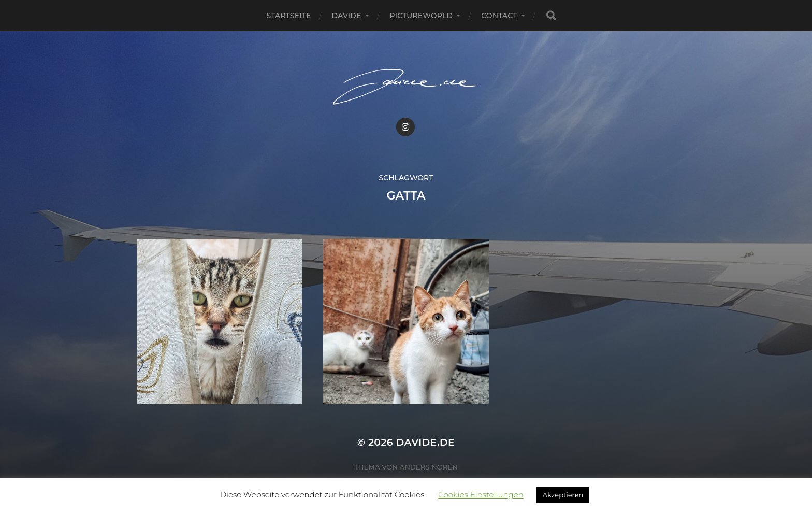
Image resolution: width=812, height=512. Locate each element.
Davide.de (425, 442)
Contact (499, 16)
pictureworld (422, 16)
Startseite (288, 16)
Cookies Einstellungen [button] (481, 495)
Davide (347, 16)
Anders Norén (429, 467)
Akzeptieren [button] (563, 495)
